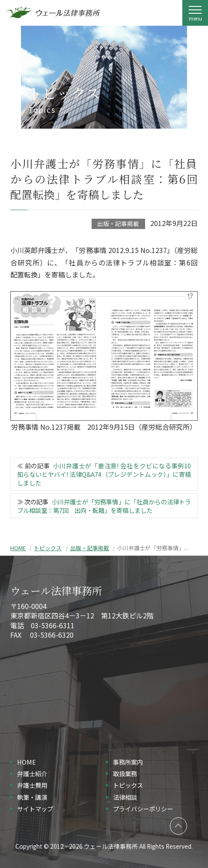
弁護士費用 (32, 785)
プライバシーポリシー (143, 809)
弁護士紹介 (32, 773)
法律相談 (125, 797)
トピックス (48, 548)
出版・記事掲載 (118, 223)
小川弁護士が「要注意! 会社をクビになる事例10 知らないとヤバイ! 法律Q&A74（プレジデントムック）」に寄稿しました (107, 474)
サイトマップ (35, 809)
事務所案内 (128, 762)
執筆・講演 (32, 797)
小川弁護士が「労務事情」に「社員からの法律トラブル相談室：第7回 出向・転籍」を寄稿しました (104, 506)
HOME (18, 548)
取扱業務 (125, 773)
